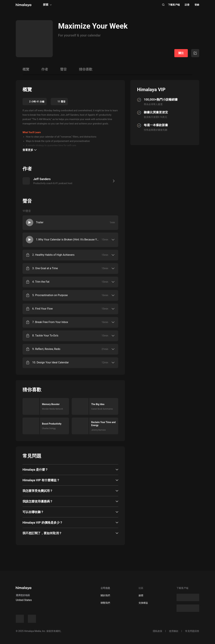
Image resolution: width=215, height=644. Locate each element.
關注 (181, 53)
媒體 (141, 595)
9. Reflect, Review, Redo (46, 349)
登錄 (197, 5)
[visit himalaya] (24, 5)
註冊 (187, 5)
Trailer (40, 222)
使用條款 (174, 631)
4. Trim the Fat (41, 282)
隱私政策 (158, 631)
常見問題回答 (192, 631)
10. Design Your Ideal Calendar (50, 362)
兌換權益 (143, 603)
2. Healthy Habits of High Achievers (53, 255)
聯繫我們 (105, 603)
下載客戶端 (174, 5)
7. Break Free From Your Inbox (50, 322)
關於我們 (105, 595)
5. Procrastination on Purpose (50, 295)
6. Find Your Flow (42, 309)
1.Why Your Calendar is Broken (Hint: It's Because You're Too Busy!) (68, 240)
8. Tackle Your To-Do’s (45, 336)
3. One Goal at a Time (45, 268)
